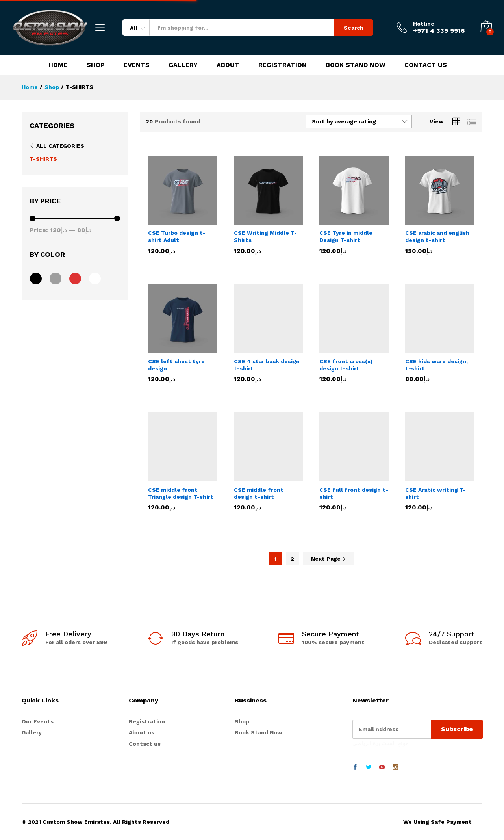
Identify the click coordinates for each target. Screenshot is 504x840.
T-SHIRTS (43, 159)
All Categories (60, 146)
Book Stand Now (356, 65)
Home (58, 65)
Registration (283, 65)
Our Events (38, 721)
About (228, 65)
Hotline (424, 24)
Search (354, 28)
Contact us (145, 744)
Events (137, 65)
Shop (96, 65)
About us (142, 732)
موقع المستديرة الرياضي (381, 743)
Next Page (329, 559)
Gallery (183, 65)
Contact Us (426, 65)
